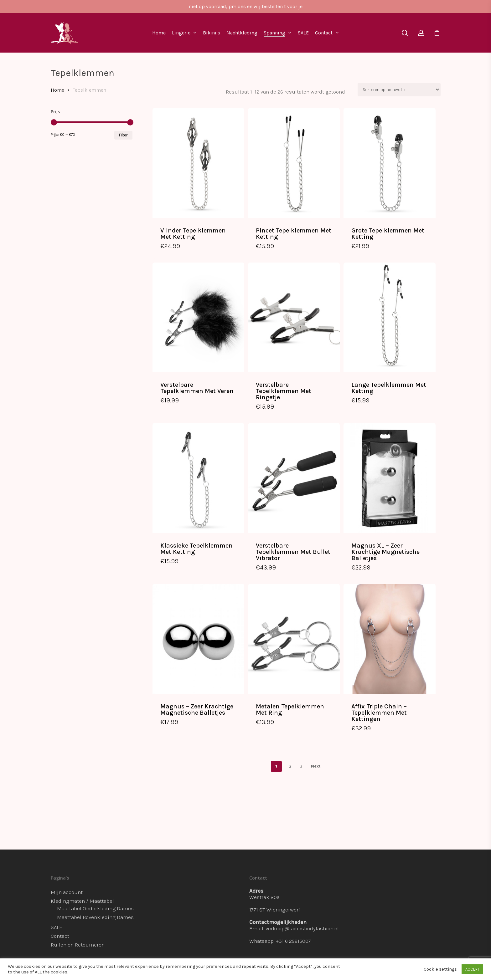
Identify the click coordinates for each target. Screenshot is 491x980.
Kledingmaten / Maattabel (82, 901)
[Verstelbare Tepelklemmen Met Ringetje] (294, 318)
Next (316, 766)
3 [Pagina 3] (301, 766)
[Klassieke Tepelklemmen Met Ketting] (198, 478)
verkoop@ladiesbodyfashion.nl (302, 928)
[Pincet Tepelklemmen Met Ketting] (294, 163)
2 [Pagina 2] (290, 766)
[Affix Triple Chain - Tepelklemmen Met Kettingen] (389, 639)
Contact (60, 936)
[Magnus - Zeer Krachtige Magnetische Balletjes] (198, 639)
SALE (57, 927)
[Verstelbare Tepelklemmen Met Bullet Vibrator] (294, 478)
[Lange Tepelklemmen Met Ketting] (389, 318)
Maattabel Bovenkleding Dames (95, 917)
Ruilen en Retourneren (78, 945)
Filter (123, 135)
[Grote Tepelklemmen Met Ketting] (389, 163)
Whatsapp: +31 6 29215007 (280, 941)
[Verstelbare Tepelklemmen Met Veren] (198, 318)
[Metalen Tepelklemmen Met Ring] (294, 639)
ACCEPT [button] (472, 969)
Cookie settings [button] (440, 969)
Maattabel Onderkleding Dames (95, 908)
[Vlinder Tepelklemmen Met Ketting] (198, 163)
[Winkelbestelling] (399, 90)
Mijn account (67, 892)
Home (57, 90)
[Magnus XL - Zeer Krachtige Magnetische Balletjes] (389, 478)
